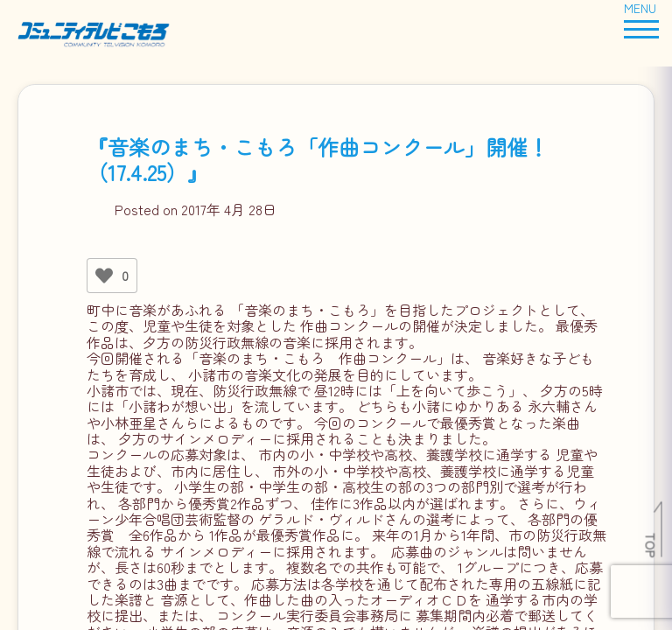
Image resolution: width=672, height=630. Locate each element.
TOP (651, 545)
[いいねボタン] (104, 276)
